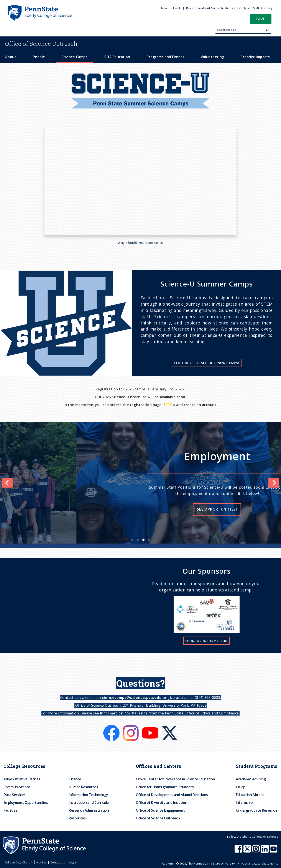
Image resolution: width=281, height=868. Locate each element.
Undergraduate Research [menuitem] (256, 810)
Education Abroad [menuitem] (250, 795)
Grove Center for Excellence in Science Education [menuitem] (175, 779)
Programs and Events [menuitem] (165, 57)
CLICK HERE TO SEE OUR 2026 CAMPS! (206, 363)
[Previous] (7, 483)
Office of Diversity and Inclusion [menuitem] (162, 802)
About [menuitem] (11, 57)
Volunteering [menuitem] (213, 57)
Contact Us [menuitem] (58, 862)
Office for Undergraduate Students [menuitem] (165, 787)
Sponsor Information (207, 641)
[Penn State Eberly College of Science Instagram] (256, 851)
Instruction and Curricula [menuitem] (89, 802)
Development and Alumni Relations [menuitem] (209, 8)
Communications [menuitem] (17, 787)
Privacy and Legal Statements (258, 863)
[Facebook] (112, 727)
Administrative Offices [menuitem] (22, 779)
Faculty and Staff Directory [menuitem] (255, 8)
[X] (170, 727)
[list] (140, 483)
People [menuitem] (39, 57)
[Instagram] (131, 727)
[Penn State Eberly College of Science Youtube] (274, 851)
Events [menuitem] (177, 8)
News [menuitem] (165, 8)
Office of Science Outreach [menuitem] (158, 818)
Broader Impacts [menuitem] (255, 57)
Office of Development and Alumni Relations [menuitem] (172, 795)
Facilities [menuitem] (10, 810)
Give (261, 19)
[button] (261, 20)
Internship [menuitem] (244, 802)
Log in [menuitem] (73, 862)
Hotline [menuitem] (41, 862)
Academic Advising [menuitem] (251, 779)
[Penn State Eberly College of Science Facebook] (239, 851)
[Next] (274, 483)
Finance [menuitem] (75, 779)
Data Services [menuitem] (14, 795)
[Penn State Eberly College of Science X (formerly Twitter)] (248, 851)
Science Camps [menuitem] (74, 57)
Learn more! (89, 509)
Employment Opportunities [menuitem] (26, 802)
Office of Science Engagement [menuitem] (160, 810)
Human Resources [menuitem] (83, 787)
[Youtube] (151, 727)
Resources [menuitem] (77, 818)
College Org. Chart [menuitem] (19, 862)
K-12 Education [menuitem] (117, 57)
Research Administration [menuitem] (89, 810)
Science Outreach (41, 44)
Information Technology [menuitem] (88, 795)
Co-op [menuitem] (241, 787)
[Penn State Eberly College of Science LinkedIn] (265, 851)
